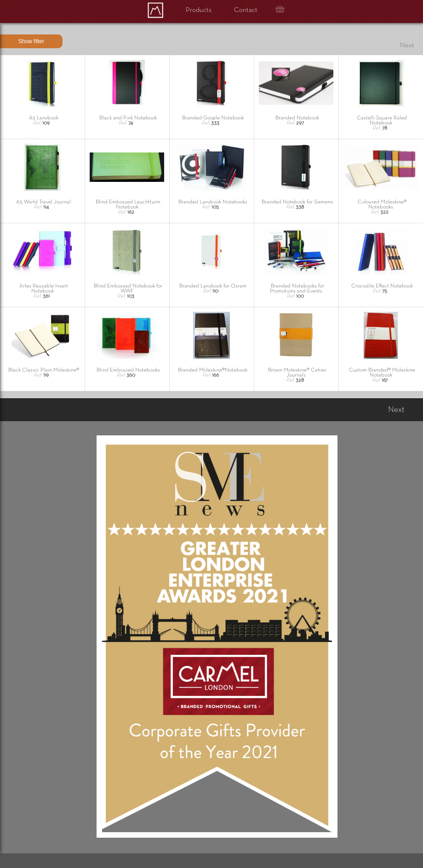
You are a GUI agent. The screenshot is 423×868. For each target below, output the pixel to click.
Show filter (31, 41)
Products (199, 10)
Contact (246, 10)
